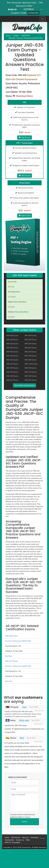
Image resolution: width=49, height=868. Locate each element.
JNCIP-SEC (26, 36)
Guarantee (35, 837)
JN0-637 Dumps (12, 661)
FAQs (28, 840)
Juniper (16, 36)
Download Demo (23, 96)
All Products (16, 837)
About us (25, 837)
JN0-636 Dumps (12, 636)
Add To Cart (25, 137)
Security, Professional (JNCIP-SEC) (18, 641)
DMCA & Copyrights (12, 842)
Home (8, 36)
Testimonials (9, 840)
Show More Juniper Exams (24, 385)
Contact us (20, 840)
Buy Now (9, 656)
